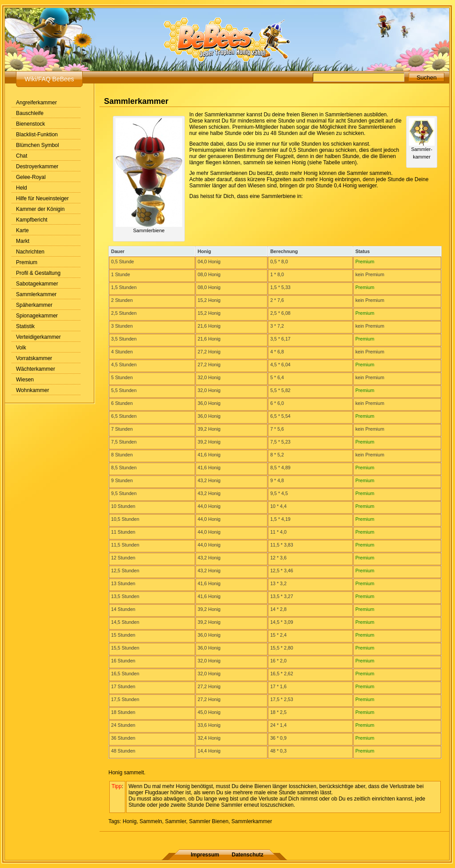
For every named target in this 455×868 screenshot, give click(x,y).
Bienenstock (30, 124)
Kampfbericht (32, 220)
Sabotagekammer (37, 284)
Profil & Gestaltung (38, 273)
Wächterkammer (36, 369)
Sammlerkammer (36, 294)
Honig (130, 821)
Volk (21, 348)
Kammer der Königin (40, 209)
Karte (22, 230)
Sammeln (151, 821)
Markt (23, 241)
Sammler (175, 821)
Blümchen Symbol (38, 145)
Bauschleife (30, 113)
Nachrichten (30, 252)
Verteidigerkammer (38, 337)
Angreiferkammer (36, 103)
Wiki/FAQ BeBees (49, 79)
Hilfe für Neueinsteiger (42, 198)
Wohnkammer (32, 390)
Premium (27, 262)
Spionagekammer (37, 316)
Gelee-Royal (31, 177)
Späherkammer (34, 305)
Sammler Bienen (209, 821)
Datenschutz (248, 855)
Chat (22, 156)
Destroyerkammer (37, 166)
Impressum (205, 855)
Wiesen (25, 380)
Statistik (25, 326)
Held (22, 188)
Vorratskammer (34, 358)
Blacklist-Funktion (37, 135)
